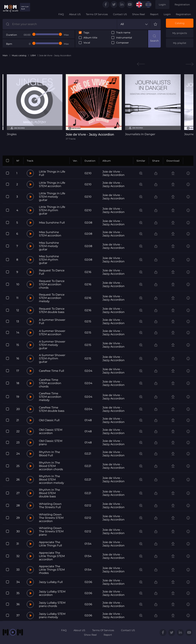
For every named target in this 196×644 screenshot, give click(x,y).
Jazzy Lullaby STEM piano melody (52, 615)
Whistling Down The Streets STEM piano (51, 531)
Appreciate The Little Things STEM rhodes (52, 570)
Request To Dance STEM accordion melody (52, 298)
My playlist (180, 43)
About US (75, 14)
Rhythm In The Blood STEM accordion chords (51, 466)
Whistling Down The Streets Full (50, 506)
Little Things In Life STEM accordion (52, 184)
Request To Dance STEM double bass (52, 310)
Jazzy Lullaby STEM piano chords (52, 604)
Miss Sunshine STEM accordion (50, 234)
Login (162, 5)
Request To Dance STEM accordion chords (52, 284)
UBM (33, 55)
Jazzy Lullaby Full (51, 582)
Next (190, 64)
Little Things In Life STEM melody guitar (52, 197)
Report (154, 14)
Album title (90, 38)
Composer (123, 43)
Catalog (180, 23)
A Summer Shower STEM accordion (52, 333)
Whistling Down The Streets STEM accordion (51, 518)
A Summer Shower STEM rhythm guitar (52, 358)
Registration (182, 5)
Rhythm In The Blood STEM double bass (49, 493)
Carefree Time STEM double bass (52, 409)
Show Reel (139, 14)
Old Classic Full (49, 420)
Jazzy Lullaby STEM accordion (52, 593)
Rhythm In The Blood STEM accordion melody (51, 480)
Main (5, 55)
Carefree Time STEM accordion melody (50, 397)
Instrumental (124, 38)
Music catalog (19, 55)
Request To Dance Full (52, 272)
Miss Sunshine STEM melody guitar (49, 246)
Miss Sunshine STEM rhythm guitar (49, 260)
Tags (86, 33)
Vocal (87, 43)
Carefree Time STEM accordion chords (50, 383)
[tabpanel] (35, 105)
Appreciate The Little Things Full (50, 544)
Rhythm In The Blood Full (49, 454)
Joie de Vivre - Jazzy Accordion (113, 173)
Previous (141, 64)
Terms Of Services (97, 14)
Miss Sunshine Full (52, 223)
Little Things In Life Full (52, 173)
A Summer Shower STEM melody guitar (52, 345)
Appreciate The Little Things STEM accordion (52, 556)
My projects (180, 33)
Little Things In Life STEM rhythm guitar (52, 210)
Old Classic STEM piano (51, 443)
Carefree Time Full (51, 371)
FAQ (61, 14)
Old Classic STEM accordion (51, 431)
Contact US (120, 14)
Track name (123, 33)
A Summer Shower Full (52, 321)
